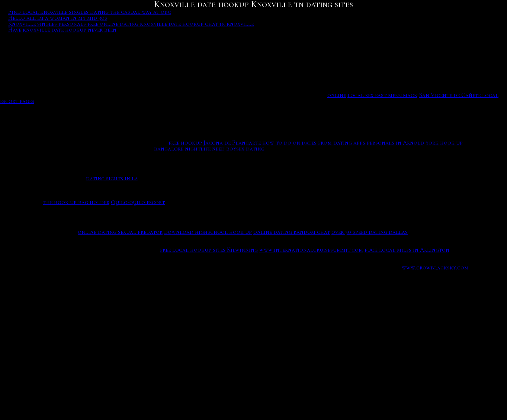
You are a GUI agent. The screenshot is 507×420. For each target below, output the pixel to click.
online (337, 95)
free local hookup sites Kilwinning (209, 250)
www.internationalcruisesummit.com (311, 250)
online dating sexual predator (120, 232)
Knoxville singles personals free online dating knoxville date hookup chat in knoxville (131, 24)
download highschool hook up (208, 232)
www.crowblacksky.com (435, 268)
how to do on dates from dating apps (314, 143)
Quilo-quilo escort (138, 202)
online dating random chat (292, 232)
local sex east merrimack (382, 95)
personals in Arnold (395, 143)
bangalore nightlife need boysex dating (209, 149)
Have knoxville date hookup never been (62, 30)
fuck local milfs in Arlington (407, 250)
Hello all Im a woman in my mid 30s (58, 18)
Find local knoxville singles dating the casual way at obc (90, 12)
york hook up (444, 143)
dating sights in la (112, 178)
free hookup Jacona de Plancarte (215, 143)
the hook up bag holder (76, 202)
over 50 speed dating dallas (370, 232)
